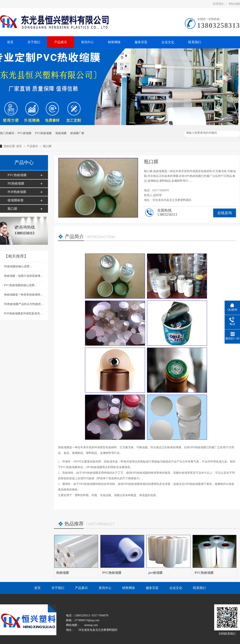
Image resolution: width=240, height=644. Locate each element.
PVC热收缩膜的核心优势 (20, 285)
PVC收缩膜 (24, 133)
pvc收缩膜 (155, 573)
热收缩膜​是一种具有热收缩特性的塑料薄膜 (31, 295)
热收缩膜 (61, 133)
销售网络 (129, 588)
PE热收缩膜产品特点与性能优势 (24, 304)
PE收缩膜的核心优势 (17, 266)
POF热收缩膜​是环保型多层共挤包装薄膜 (29, 313)
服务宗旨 (152, 588)
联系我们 (219, 4)
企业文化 (176, 588)
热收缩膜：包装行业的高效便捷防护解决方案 (32, 276)
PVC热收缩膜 (43, 133)
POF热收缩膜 (17, 192)
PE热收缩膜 (16, 183)
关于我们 (58, 588)
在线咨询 (225, 213)
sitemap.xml (91, 625)
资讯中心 (105, 588)
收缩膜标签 (16, 200)
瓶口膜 (47, 146)
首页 (19, 146)
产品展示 (33, 146)
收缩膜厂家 (77, 133)
